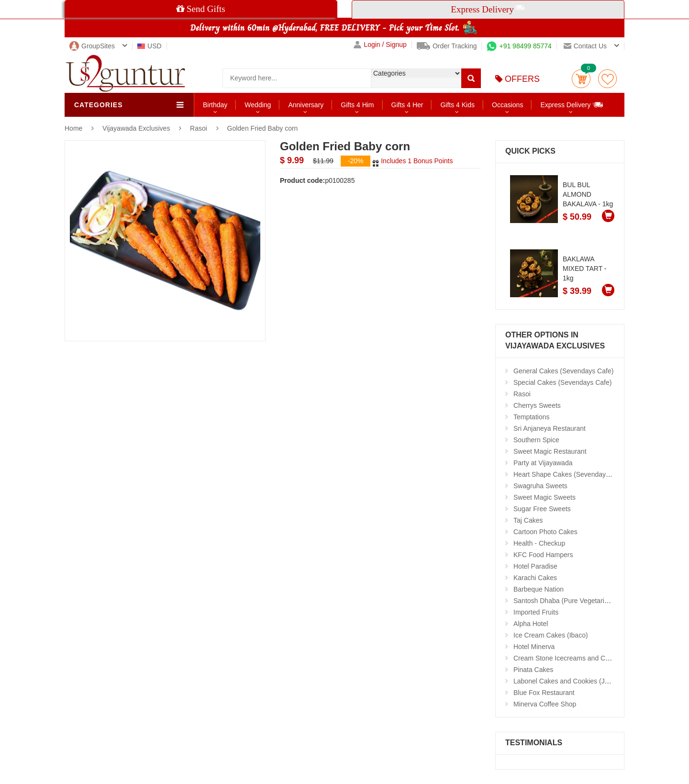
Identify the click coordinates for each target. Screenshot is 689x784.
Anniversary (306, 105)
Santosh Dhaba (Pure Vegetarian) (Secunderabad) (589, 601)
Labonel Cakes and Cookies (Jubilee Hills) (576, 681)
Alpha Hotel (531, 624)
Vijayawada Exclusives (137, 128)
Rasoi (199, 128)
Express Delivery (572, 105)
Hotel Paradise (535, 566)
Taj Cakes (528, 520)
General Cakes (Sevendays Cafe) (563, 371)
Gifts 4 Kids (457, 105)
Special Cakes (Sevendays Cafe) (562, 382)
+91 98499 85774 (519, 46)
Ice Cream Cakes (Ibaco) (551, 635)
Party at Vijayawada (543, 463)
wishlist (607, 79)
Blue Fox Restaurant (544, 693)
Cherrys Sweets (537, 405)
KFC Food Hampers (543, 555)
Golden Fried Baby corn (263, 128)
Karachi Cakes (535, 578)
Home (73, 128)
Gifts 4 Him (357, 105)
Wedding (258, 105)
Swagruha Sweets (540, 486)
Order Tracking (447, 46)
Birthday (215, 105)
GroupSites (92, 46)
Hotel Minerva (534, 647)
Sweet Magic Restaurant (550, 451)
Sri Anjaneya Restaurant (550, 428)
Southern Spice (536, 440)
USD (150, 46)
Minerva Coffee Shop (545, 704)
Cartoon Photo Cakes (545, 532)
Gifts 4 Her (407, 105)
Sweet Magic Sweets (545, 497)
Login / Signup (380, 45)
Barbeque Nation (539, 589)
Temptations (531, 417)
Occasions (507, 105)
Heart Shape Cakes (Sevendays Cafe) (570, 474)
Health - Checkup (539, 543)
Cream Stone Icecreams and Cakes (567, 658)
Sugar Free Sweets (542, 509)
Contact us (585, 46)
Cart (581, 79)
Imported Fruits (536, 612)
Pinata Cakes (533, 670)
